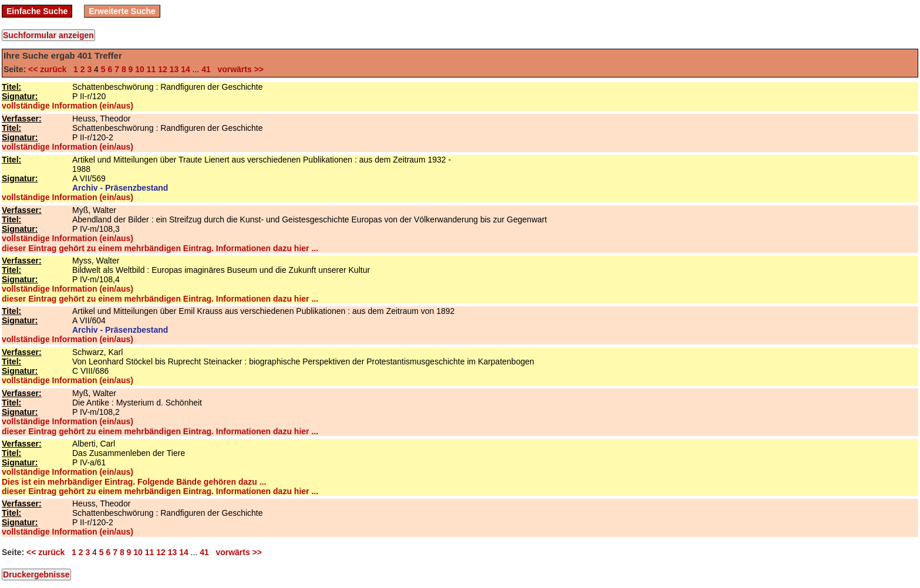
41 (206, 69)
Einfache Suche (37, 11)
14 (186, 69)
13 (174, 69)
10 (140, 69)
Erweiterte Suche (122, 11)
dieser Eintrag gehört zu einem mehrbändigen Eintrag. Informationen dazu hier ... (160, 248)
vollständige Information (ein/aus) (68, 106)
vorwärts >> (238, 69)
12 (163, 69)
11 (151, 69)
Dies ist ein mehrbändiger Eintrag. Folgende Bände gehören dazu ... (134, 482)
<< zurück (50, 69)
